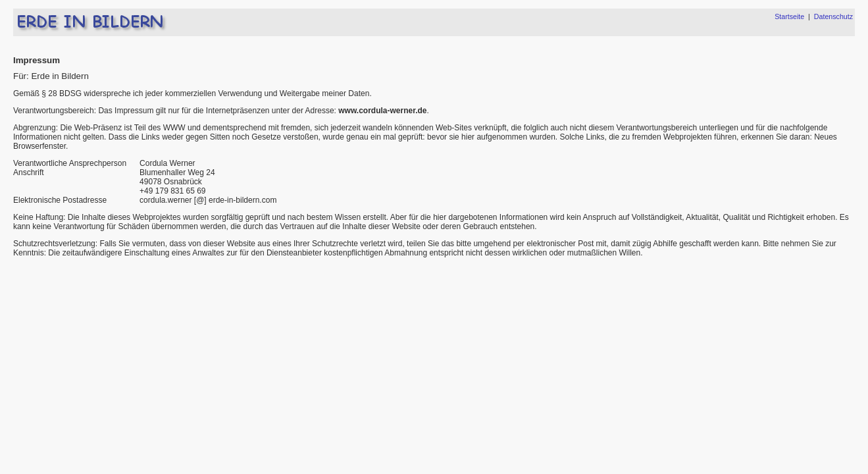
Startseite (789, 16)
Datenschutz (833, 16)
